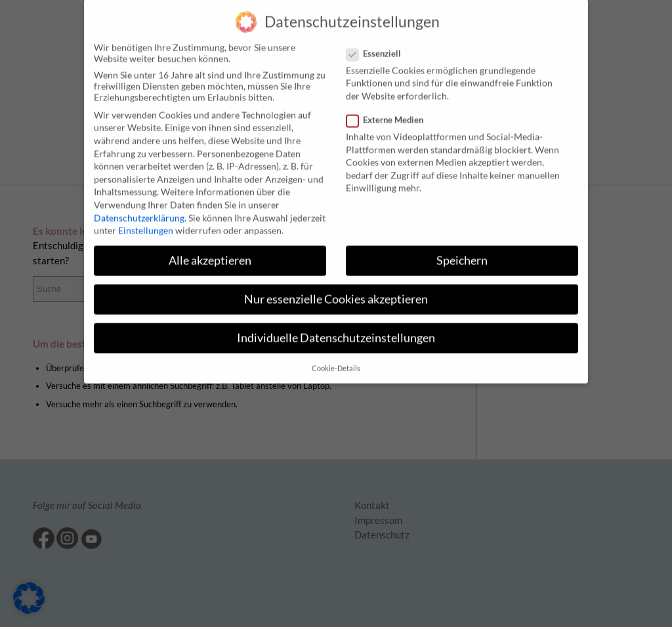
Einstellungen (146, 220)
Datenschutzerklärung (139, 208)
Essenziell (379, 43)
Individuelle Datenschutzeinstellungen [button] (336, 328)
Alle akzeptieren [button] (210, 250)
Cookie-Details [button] (336, 358)
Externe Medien (390, 110)
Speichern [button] (462, 250)
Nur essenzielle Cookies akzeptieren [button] (336, 289)
